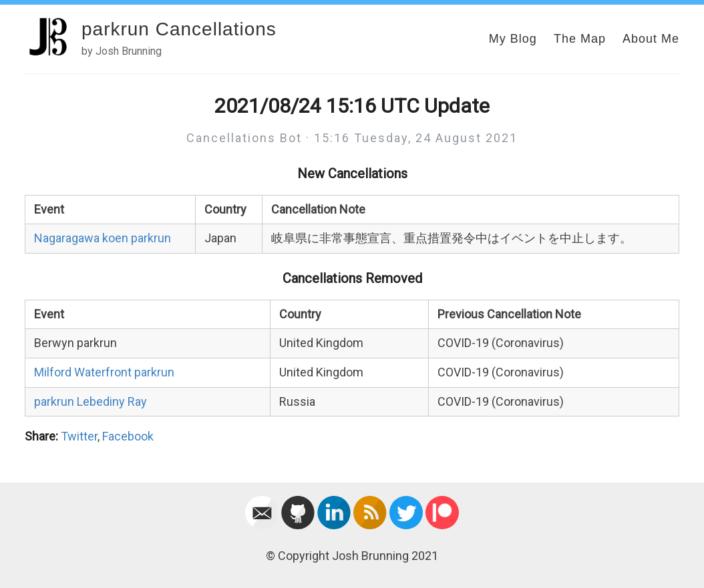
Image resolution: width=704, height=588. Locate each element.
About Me (651, 39)
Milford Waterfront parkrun (104, 372)
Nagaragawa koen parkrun (103, 238)
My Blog (513, 39)
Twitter (79, 436)
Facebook (128, 436)
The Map (580, 39)
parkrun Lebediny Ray (91, 401)
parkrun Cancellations (179, 29)
